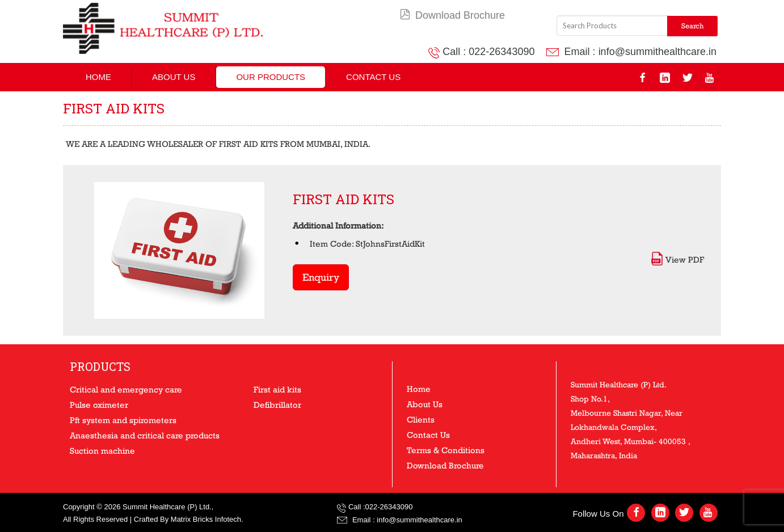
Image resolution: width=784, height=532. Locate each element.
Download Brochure (452, 15)
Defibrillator (277, 405)
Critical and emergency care (126, 389)
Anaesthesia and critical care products (145, 435)
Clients (421, 419)
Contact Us (373, 77)
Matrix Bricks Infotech (206, 519)
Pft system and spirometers (123, 420)
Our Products (271, 77)
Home (98, 77)
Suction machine (102, 451)
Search (692, 26)
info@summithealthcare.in (657, 52)
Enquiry (321, 277)
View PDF (677, 259)
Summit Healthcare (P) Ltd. (167, 507)
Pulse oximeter (99, 405)
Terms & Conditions (446, 450)
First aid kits (277, 389)
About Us (174, 77)
